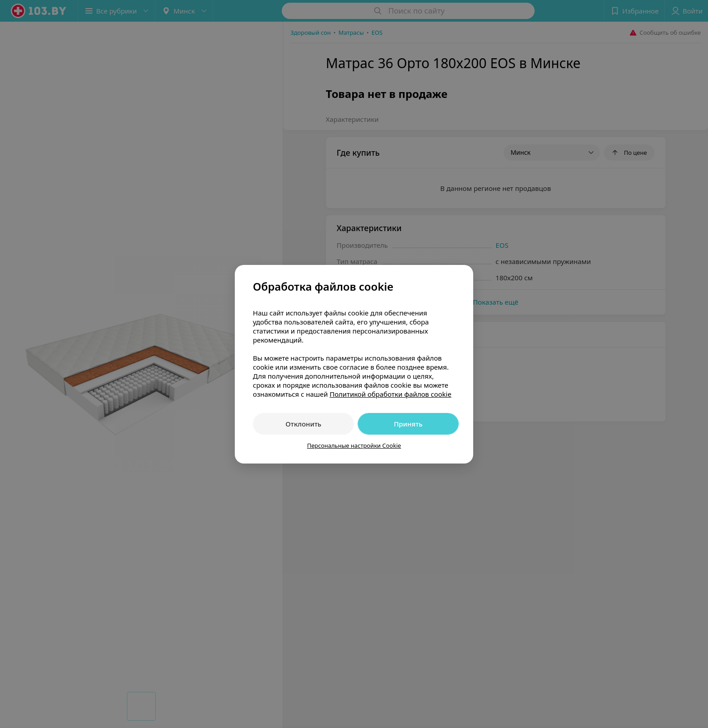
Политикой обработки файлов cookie (391, 394)
